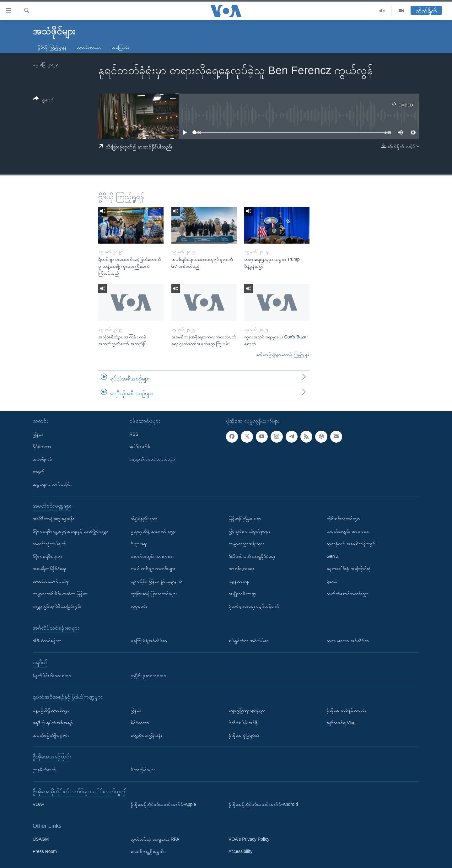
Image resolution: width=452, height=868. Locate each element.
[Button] (44, 100)
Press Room (45, 851)
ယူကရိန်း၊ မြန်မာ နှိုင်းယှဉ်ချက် (156, 581)
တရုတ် (38, 472)
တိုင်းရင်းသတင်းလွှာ (343, 519)
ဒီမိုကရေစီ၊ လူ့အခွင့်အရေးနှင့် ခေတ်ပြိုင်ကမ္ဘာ (70, 531)
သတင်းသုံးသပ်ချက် (49, 544)
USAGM (41, 839)
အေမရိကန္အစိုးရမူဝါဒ (148, 851)
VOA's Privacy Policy (249, 839)
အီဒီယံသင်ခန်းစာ (47, 641)
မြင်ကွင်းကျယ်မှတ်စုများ (249, 531)
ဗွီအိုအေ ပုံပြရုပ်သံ (244, 735)
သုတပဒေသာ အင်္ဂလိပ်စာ (348, 641)
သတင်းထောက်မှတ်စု (51, 581)
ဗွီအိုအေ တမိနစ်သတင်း (346, 710)
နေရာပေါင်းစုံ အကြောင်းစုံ (349, 569)
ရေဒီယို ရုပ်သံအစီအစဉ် (53, 723)
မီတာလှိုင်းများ (143, 770)
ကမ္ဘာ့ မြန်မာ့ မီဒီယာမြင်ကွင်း (57, 606)
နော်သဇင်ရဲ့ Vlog (341, 723)
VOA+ (39, 804)
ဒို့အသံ (332, 581)
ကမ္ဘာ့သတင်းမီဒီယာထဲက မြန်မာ (60, 594)
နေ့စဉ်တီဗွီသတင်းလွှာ (51, 710)
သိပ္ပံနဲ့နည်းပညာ (144, 519)
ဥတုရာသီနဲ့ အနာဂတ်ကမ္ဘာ (153, 531)
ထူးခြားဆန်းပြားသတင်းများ (154, 594)
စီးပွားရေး (139, 544)
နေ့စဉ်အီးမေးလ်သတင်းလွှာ (152, 459)
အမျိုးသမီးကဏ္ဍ (242, 594)
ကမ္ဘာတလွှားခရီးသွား (246, 544)
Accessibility (240, 851)
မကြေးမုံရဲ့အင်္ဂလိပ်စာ (149, 641)
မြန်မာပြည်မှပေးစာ (245, 519)
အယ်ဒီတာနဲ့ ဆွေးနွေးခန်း (53, 519)
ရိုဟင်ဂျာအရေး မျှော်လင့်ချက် (254, 606)
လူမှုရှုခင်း (139, 606)
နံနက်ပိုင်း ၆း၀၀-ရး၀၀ (52, 675)
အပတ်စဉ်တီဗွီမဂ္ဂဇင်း (51, 735)
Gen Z (333, 556)
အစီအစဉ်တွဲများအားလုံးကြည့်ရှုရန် (283, 354)
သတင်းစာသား (89, 47)
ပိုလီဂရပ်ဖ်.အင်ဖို (243, 723)
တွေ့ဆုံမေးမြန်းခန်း (146, 735)
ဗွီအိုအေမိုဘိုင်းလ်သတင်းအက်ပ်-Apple (163, 804)
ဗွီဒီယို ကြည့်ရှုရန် (52, 47)
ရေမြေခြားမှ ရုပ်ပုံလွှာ (247, 710)
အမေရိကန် (42, 459)
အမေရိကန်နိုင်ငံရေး (49, 569)
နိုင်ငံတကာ (42, 446)
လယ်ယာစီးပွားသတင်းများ (153, 569)
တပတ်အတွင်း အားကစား (152, 556)
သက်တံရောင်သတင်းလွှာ (347, 594)
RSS (134, 434)
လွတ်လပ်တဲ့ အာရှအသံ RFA (155, 839)
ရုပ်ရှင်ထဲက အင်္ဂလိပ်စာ (249, 641)
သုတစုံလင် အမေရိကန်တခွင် (351, 544)
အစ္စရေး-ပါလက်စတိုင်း (52, 484)
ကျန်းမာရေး (239, 581)
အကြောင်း (120, 47)
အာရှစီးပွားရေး (241, 569)
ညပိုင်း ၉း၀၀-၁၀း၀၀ (148, 675)
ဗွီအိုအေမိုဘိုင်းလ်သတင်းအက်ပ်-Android (263, 804)
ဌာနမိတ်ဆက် (44, 770)
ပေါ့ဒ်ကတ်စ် (140, 446)
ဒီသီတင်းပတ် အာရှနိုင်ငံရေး (252, 556)
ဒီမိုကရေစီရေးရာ (47, 556)
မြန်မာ (38, 434)
